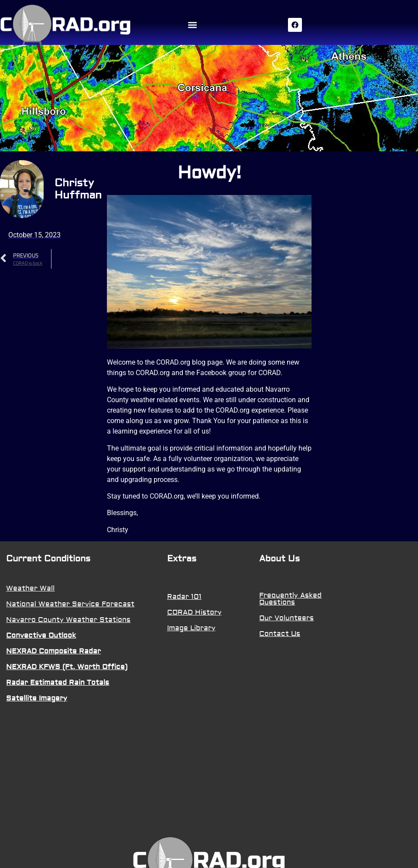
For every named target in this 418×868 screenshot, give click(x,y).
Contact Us (280, 634)
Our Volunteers (286, 618)
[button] (193, 25)
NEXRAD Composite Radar (53, 651)
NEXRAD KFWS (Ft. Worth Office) (67, 667)
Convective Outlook (41, 636)
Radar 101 (184, 597)
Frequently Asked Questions (290, 599)
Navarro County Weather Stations (68, 620)
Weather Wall (30, 588)
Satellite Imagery (37, 698)
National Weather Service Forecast (70, 604)
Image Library (191, 628)
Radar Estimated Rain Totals (58, 683)
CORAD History (194, 612)
